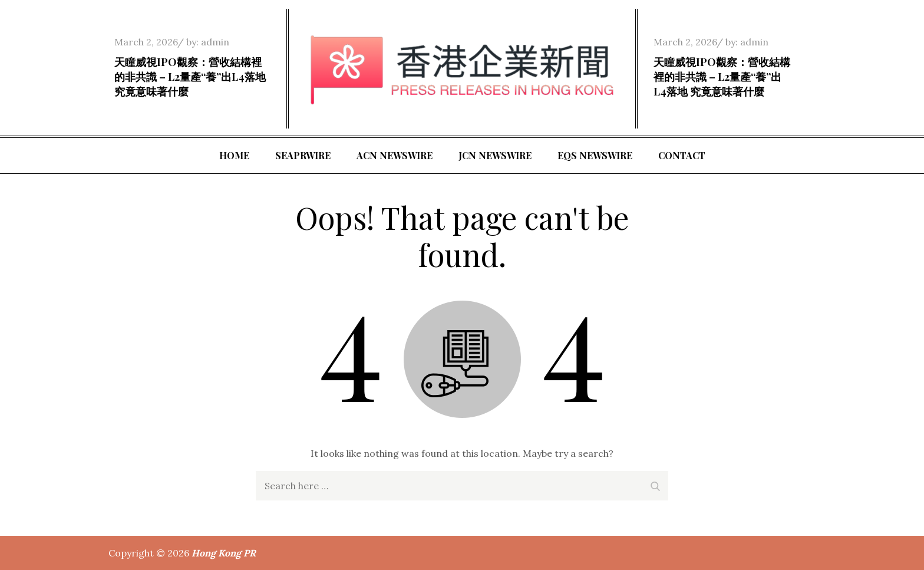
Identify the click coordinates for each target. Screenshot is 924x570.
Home (234, 155)
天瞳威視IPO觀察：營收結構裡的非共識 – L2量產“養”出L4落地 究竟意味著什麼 (190, 77)
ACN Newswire (395, 155)
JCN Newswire (495, 155)
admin (215, 42)
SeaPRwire (303, 155)
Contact (682, 155)
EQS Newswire (595, 155)
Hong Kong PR (224, 553)
